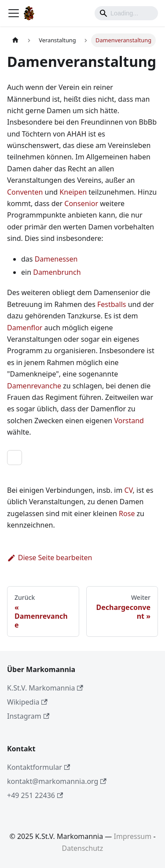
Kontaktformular (38, 767)
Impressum (133, 836)
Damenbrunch (57, 272)
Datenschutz (83, 848)
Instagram (28, 716)
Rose (127, 513)
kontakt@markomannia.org (57, 781)
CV (129, 490)
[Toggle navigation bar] (14, 13)
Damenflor (25, 328)
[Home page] (15, 40)
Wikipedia (27, 702)
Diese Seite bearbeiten (50, 558)
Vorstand (129, 421)
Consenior (81, 203)
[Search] (126, 13)
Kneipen (73, 192)
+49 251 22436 (35, 795)
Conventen (25, 192)
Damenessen (56, 259)
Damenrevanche (34, 386)
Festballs (112, 304)
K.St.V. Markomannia (45, 688)
